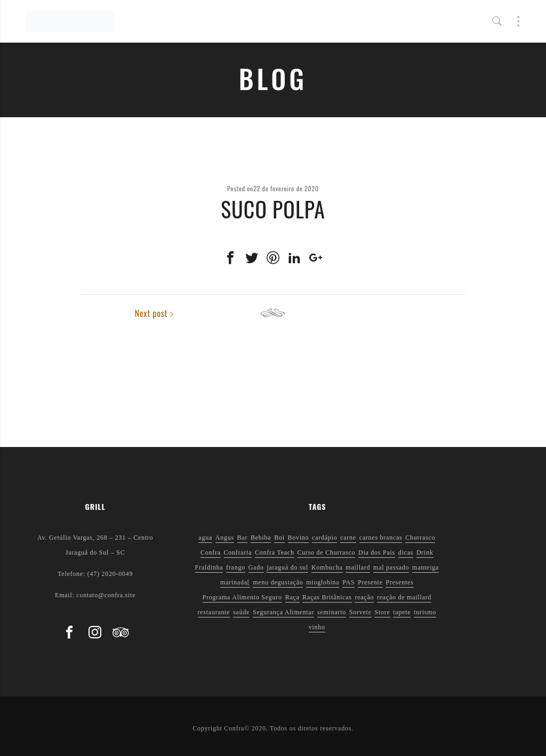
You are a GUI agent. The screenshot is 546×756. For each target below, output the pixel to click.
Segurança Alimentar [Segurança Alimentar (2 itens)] (283, 612)
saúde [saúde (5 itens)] (241, 612)
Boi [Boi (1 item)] (279, 538)
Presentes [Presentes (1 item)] (399, 582)
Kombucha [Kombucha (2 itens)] (327, 567)
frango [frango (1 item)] (236, 567)
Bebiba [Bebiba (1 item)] (261, 538)
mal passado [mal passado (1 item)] (391, 567)
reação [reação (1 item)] (364, 597)
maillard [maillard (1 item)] (358, 567)
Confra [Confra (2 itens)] (211, 552)
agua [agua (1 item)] (205, 538)
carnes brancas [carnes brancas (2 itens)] (381, 538)
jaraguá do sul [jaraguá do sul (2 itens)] (287, 567)
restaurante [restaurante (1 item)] (214, 612)
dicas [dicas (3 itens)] (406, 552)
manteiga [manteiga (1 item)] (425, 567)
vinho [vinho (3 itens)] (317, 627)
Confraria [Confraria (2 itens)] (238, 552)
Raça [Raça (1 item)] (292, 597)
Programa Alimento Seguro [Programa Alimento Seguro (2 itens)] (242, 597)
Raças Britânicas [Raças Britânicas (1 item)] (327, 597)
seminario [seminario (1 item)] (332, 612)
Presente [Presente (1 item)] (370, 582)
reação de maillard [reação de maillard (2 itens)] (404, 597)
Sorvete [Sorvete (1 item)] (360, 612)
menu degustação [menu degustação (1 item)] (278, 582)
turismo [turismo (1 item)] (425, 612)
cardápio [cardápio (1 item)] (324, 538)
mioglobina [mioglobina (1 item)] (323, 582)
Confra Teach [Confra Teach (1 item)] (275, 552)
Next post (440, 313)
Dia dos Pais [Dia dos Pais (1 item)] (377, 552)
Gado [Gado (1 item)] (256, 567)
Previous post (113, 313)
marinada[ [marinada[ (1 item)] (235, 582)
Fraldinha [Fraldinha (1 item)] (209, 567)
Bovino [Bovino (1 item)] (299, 538)
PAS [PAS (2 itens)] (348, 582)
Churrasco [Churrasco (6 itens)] (420, 538)
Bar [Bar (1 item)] (243, 538)
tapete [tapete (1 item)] (402, 612)
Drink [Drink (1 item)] (425, 552)
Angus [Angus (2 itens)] (225, 538)
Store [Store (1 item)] (382, 612)
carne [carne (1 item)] (348, 538)
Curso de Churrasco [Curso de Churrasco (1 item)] (326, 552)
